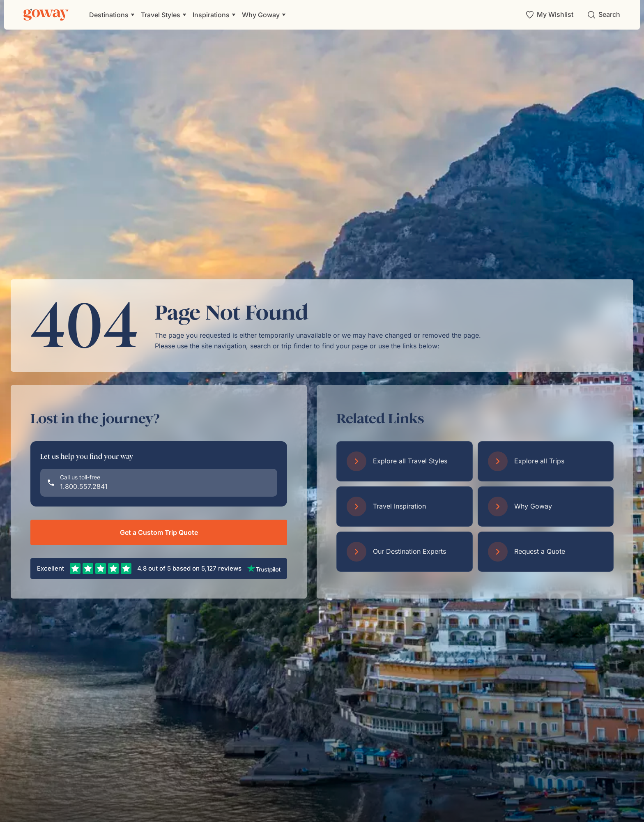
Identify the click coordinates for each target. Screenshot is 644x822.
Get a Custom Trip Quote (159, 532)
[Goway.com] (46, 15)
